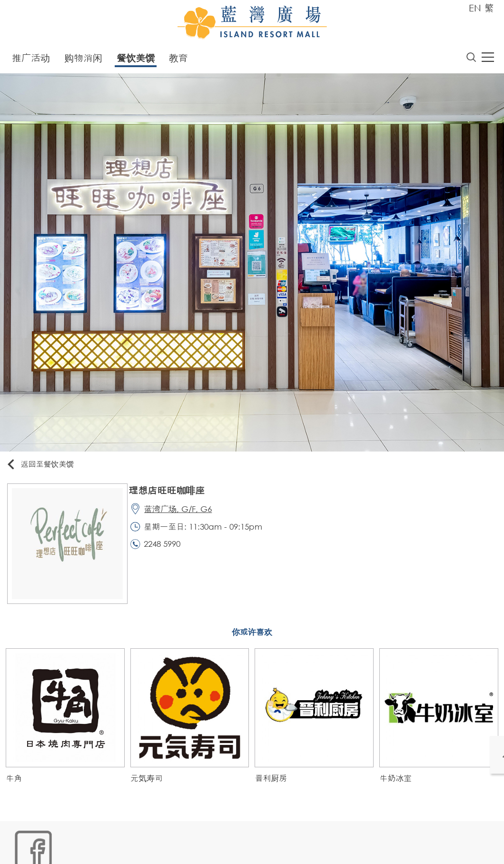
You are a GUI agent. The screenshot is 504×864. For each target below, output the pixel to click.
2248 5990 (168, 551)
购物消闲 (83, 60)
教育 (178, 60)
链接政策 (107, 848)
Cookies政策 (65, 848)
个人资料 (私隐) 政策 (160, 848)
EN (475, 8)
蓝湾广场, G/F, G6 (184, 514)
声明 (207, 848)
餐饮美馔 (136, 60)
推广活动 (31, 60)
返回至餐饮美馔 (45, 467)
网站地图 (23, 848)
